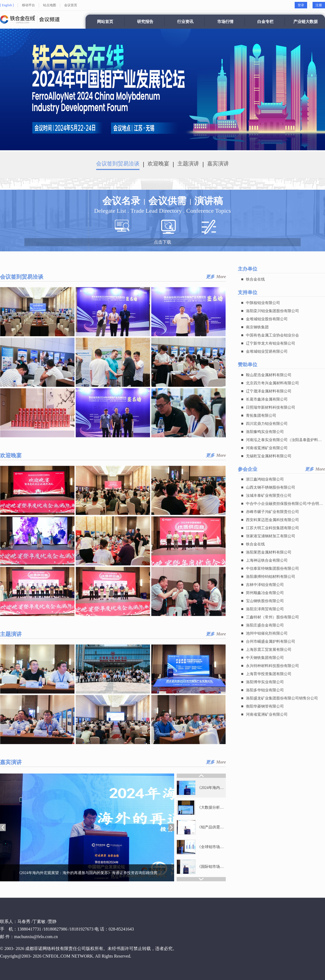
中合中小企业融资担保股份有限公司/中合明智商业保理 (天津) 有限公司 (284, 505)
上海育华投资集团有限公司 (269, 674)
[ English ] (7, 5)
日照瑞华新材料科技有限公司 (271, 407)
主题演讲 (188, 164)
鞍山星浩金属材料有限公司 (269, 375)
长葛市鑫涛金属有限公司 (267, 399)
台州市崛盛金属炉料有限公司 (271, 642)
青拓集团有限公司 (261, 416)
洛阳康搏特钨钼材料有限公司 (271, 577)
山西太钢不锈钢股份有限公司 (271, 488)
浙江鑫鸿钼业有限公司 (265, 480)
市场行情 (225, 22)
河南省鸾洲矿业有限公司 (267, 448)
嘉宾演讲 (218, 164)
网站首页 (105, 22)
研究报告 (145, 22)
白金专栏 (265, 22)
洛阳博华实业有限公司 (265, 682)
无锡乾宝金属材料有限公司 (269, 456)
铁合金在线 (255, 279)
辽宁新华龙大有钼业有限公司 (271, 343)
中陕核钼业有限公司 (263, 303)
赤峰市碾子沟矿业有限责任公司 (272, 512)
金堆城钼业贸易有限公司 (267, 351)
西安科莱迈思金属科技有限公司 (272, 520)
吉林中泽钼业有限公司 (265, 585)
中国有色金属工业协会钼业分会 (272, 335)
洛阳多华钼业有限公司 (265, 690)
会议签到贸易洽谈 (118, 164)
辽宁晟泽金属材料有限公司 (269, 391)
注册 (319, 5)
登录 (301, 5)
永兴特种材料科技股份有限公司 (272, 666)
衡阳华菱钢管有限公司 (265, 707)
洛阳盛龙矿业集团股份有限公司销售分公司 (282, 699)
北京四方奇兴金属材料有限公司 (272, 383)
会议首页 (71, 5)
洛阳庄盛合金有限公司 (265, 626)
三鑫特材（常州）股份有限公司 (272, 617)
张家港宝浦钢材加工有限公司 (271, 536)
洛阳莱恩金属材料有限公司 (269, 553)
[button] (3, 827)
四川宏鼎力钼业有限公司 (267, 424)
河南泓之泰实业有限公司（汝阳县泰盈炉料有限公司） (284, 441)
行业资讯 (185, 22)
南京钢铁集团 (257, 327)
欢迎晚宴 (158, 164)
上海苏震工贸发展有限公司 (269, 650)
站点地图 (50, 5)
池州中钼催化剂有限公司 (267, 634)
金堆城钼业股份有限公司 (267, 319)
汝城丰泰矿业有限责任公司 (269, 496)
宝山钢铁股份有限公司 (265, 601)
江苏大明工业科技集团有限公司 (272, 528)
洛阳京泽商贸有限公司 (265, 609)
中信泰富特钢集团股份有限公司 (272, 569)
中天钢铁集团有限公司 (265, 658)
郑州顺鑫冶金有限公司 (265, 593)
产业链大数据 (305, 22)
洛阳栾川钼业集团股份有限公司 (272, 311)
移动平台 (28, 5)
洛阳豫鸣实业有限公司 (265, 432)
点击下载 (162, 242)
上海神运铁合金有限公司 (267, 561)
